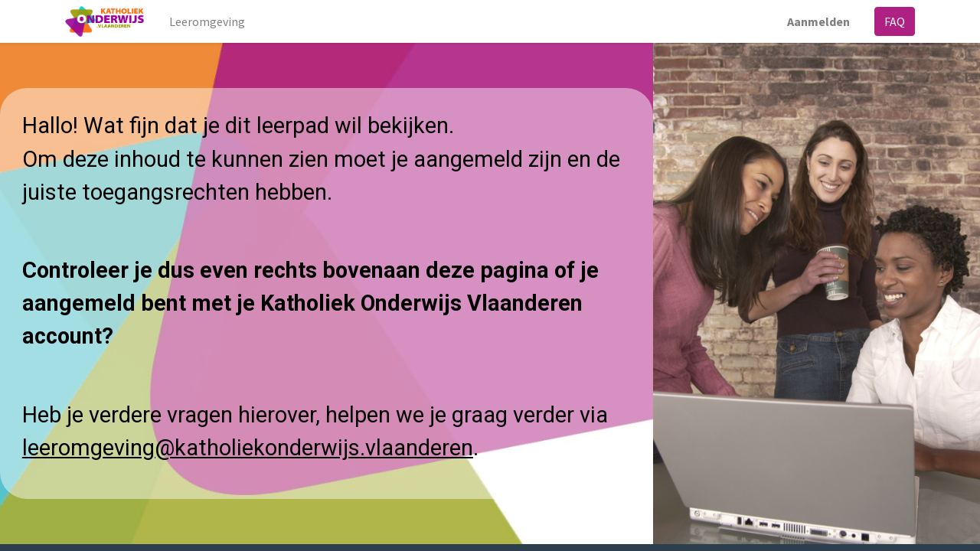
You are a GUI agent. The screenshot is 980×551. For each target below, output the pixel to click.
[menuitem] (208, 21)
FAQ (895, 21)
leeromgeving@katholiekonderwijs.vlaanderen (248, 448)
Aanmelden (818, 21)
